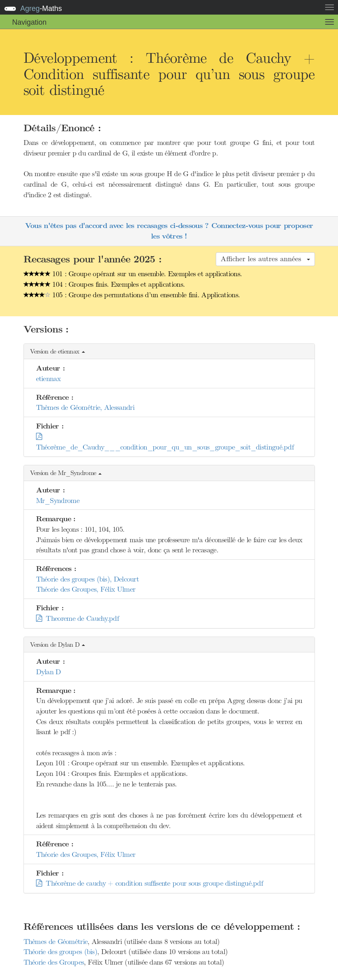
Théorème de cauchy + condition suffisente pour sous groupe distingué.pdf (150, 883)
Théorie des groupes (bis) (61, 952)
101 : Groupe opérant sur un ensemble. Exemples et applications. (133, 274)
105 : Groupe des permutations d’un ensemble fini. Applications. (132, 295)
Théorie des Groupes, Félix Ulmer (86, 589)
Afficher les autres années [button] (265, 259)
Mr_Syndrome (58, 501)
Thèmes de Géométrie (56, 942)
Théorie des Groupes (54, 962)
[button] (169, 352)
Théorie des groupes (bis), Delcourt (88, 579)
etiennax (48, 379)
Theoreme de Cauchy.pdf (78, 618)
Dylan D (49, 672)
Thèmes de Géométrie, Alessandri (85, 407)
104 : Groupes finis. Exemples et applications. (104, 284)
